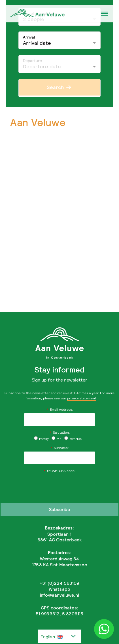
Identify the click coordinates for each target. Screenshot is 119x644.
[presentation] (59, 486)
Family (41, 439)
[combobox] (59, 636)
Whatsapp (59, 589)
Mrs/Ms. (73, 439)
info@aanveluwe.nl (59, 595)
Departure (32, 61)
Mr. (57, 439)
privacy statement (82, 398)
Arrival (29, 37)
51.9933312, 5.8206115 (59, 614)
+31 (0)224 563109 (60, 583)
